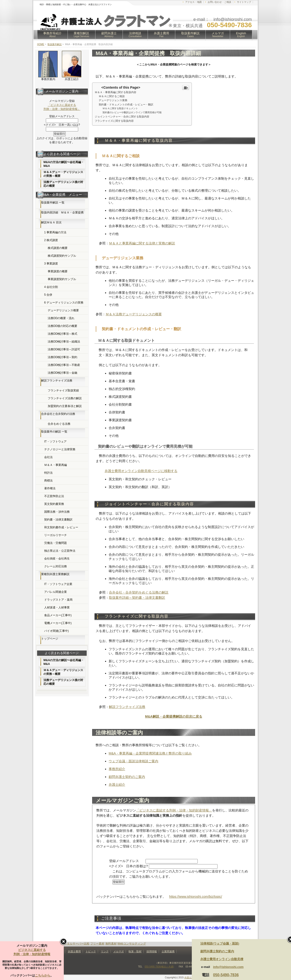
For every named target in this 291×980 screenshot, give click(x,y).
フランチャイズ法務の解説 (65, 398)
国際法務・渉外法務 (57, 512)
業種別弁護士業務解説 (55, 574)
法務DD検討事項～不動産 (64, 365)
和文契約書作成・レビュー (61, 527)
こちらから (43, 975)
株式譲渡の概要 (58, 248)
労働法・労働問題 (56, 543)
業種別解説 (81, 35)
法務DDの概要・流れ (61, 318)
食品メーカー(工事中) (58, 615)
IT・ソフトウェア (55, 442)
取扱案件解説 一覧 (53, 203)
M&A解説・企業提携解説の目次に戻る (174, 716)
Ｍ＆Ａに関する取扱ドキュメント (120, 108)
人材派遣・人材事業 (57, 607)
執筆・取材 (135, 951)
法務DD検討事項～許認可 (64, 349)
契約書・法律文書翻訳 (58, 520)
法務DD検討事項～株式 (62, 334)
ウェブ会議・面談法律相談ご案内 (133, 761)
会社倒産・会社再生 (57, 559)
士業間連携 (168, 951)
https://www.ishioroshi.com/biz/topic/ (196, 897)
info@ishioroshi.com (228, 967)
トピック (91, 951)
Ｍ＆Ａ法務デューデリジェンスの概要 (134, 314)
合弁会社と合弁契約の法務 (58, 414)
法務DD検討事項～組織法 (64, 342)
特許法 (48, 473)
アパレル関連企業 (56, 592)
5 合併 (48, 295)
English (241, 35)
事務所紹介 (117, 769)
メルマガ (218, 35)
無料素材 (111, 944)
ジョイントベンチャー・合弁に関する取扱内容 (122, 117)
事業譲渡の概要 (58, 271)
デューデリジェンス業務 (113, 100)
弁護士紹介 (117, 785)
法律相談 (135, 35)
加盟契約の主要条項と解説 (65, 406)
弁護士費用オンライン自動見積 (222, 959)
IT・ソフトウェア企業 (58, 584)
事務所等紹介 (52, 35)
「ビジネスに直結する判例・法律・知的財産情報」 (174, 810)
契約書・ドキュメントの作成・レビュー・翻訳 (126, 104)
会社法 (48, 457)
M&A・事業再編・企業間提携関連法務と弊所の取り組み (150, 753)
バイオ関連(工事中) (56, 631)
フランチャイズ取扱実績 (63, 390)
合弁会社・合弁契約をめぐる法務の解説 (139, 592)
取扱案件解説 (190, 35)
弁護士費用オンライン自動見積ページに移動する (141, 471)
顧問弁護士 (109, 35)
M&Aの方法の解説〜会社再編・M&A (64, 164)
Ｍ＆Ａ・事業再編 (56, 465)
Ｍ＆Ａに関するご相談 (112, 96)
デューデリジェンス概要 (63, 310)
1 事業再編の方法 (55, 232)
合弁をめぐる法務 (59, 424)
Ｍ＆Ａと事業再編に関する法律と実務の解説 (142, 243)
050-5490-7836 (226, 975)
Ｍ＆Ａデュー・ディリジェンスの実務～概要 (63, 174)
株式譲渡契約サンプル (62, 256)
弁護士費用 (161, 35)
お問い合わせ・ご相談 (219, 2)
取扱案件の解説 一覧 (54, 432)
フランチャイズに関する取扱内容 (114, 121)
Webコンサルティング (132, 944)
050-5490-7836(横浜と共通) (159, 967)
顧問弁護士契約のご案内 (127, 777)
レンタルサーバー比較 (75, 944)
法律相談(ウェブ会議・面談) (220, 943)
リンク (105, 951)
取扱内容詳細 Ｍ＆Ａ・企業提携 (62, 212)
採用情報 (152, 951)
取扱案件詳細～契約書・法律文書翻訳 (137, 598)
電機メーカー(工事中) (58, 623)
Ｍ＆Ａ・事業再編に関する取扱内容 (116, 92)
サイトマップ (244, 2)
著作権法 (50, 488)
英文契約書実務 (54, 504)
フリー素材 (97, 944)
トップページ (50, 639)
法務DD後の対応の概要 (62, 326)
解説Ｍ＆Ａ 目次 (51, 222)
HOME (41, 44)
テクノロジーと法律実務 (60, 449)
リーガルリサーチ (56, 535)
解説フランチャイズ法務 (127, 707)
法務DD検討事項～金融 (62, 373)
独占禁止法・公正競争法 (60, 551)
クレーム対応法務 (56, 566)
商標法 (48, 481)
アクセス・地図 (193, 2)
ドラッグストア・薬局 (58, 600)
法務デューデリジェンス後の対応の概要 (63, 184)
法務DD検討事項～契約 (62, 357)
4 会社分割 (51, 287)
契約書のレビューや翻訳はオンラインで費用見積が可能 (132, 112)
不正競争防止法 (54, 496)
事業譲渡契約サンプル (62, 279)
